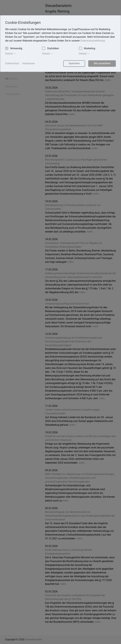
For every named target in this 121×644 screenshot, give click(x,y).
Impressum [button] (29, 63)
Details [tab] (11, 54)
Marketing (87, 49)
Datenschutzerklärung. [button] (93, 41)
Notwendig (14, 49)
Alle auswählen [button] (102, 63)
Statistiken (50, 49)
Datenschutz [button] (12, 63)
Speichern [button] (74, 63)
